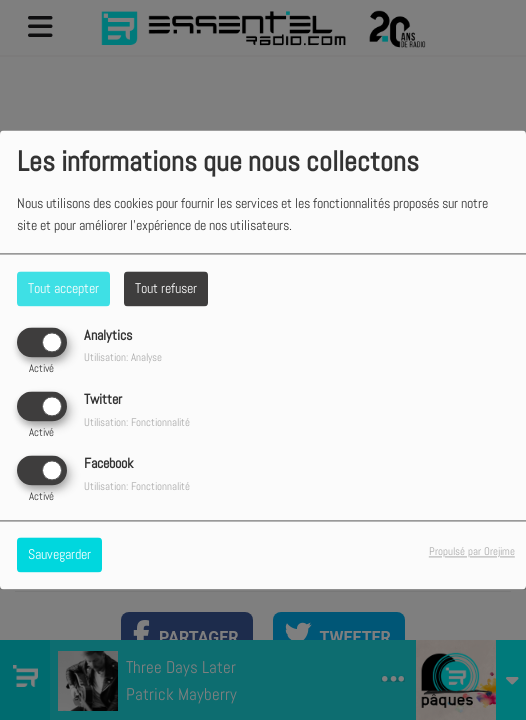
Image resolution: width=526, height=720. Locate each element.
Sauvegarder (59, 555)
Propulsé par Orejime (472, 552)
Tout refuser (166, 288)
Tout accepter (63, 288)
